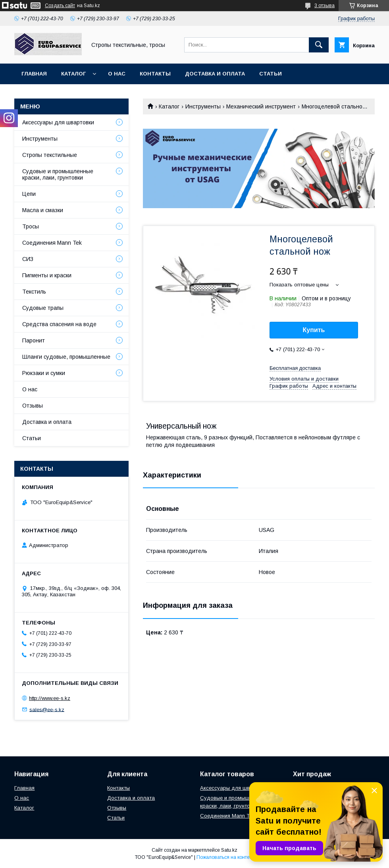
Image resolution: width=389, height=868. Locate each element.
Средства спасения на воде (59, 324)
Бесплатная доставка (295, 368)
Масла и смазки (43, 210)
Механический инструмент (261, 106)
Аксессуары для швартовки (58, 122)
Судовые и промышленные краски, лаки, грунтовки (58, 174)
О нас (117, 74)
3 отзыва (324, 6)
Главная (34, 74)
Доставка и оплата (215, 74)
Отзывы (33, 406)
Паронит (34, 340)
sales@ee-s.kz (47, 709)
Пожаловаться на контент (225, 857)
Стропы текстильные (50, 155)
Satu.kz (229, 850)
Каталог (73, 74)
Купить (314, 330)
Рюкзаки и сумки (44, 373)
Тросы (31, 226)
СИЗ (28, 259)
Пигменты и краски (47, 275)
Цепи (29, 194)
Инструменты (203, 106)
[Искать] (319, 45)
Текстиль (34, 292)
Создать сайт (60, 6)
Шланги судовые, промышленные (66, 357)
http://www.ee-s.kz (50, 698)
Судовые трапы (43, 308)
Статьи (271, 74)
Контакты (155, 74)
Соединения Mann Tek (52, 243)
